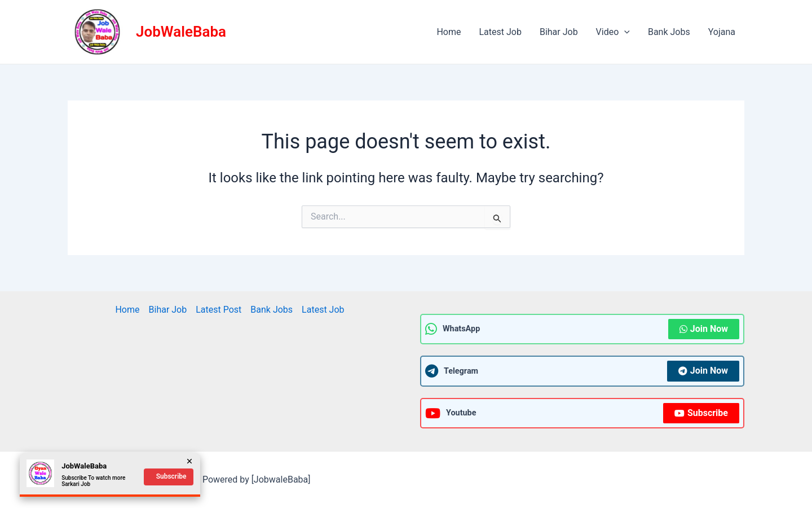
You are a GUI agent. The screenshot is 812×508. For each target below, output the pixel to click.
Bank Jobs (669, 32)
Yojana (722, 32)
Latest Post (219, 310)
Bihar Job (559, 32)
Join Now (704, 329)
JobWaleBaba (181, 32)
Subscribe (701, 413)
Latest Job (500, 32)
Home (449, 32)
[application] (624, 32)
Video (613, 32)
